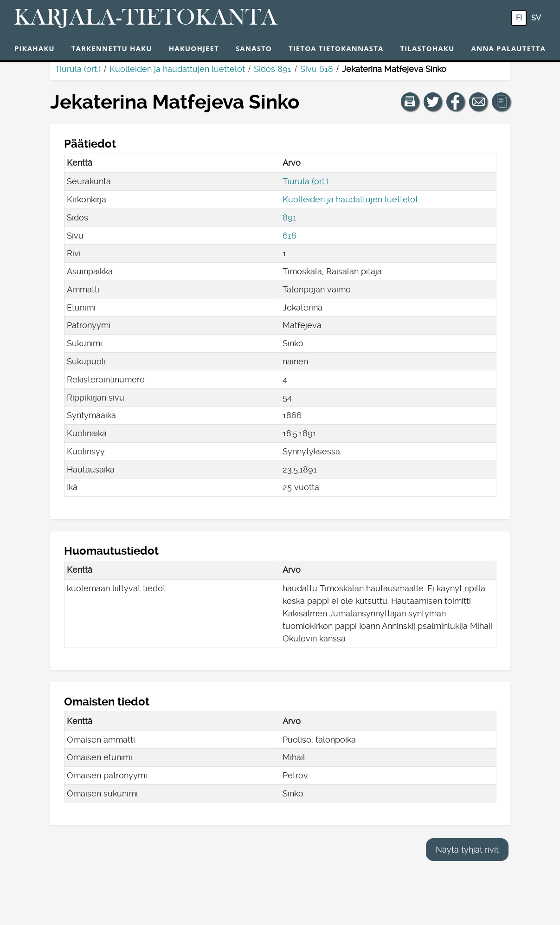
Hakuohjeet (194, 48)
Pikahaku (35, 48)
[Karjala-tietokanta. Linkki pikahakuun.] (146, 18)
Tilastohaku (427, 48)
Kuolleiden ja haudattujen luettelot (177, 69)
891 (290, 217)
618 (290, 236)
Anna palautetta (508, 48)
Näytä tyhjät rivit (467, 850)
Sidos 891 (273, 69)
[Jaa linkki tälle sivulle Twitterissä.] (433, 102)
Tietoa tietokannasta (336, 48)
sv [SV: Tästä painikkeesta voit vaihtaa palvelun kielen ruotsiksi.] (536, 18)
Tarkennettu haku (112, 48)
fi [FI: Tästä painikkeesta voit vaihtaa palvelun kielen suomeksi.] (519, 18)
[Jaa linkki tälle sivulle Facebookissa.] (456, 102)
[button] (410, 102)
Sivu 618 (317, 69)
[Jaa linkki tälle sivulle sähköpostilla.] (478, 102)
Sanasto (254, 48)
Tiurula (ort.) (78, 69)
